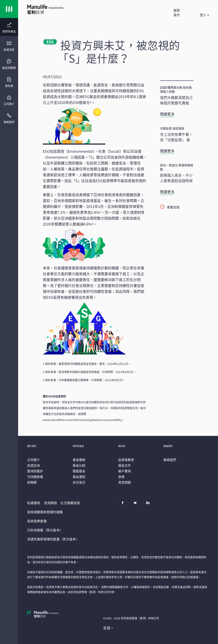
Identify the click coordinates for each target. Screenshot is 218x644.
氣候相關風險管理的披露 (45, 512)
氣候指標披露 (37, 521)
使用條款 (51, 503)
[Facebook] (124, 505)
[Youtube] (136, 505)
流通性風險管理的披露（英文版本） (53, 539)
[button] (176, 15)
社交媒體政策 (70, 503)
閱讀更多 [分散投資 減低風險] (167, 151)
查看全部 (173, 207)
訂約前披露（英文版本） (45, 530)
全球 (107, 628)
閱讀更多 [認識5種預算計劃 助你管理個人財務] (167, 114)
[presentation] (9, 27)
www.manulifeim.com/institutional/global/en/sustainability (82, 420)
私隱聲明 (34, 503)
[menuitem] (9, 28)
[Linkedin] (149, 505)
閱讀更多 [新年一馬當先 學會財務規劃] (167, 192)
